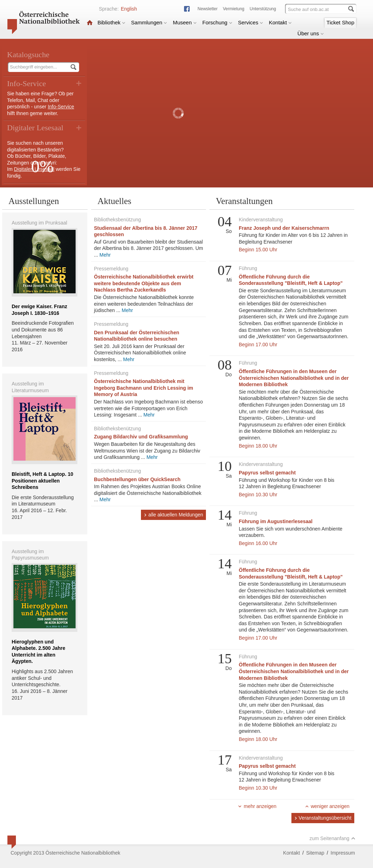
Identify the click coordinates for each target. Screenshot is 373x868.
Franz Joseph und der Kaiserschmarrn (284, 228)
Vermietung (234, 9)
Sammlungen (149, 22)
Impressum (343, 853)
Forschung (217, 22)
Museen (185, 22)
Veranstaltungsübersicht (323, 818)
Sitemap (315, 853)
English (129, 9)
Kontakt (280, 22)
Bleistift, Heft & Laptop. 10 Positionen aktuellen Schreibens (42, 481)
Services (251, 22)
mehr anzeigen (257, 806)
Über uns (311, 33)
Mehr (105, 255)
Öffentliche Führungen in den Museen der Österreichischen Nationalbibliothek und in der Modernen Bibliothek (294, 378)
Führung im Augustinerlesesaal (276, 521)
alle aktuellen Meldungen (173, 515)
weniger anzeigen (327, 806)
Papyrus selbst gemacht (267, 473)
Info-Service (61, 107)
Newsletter (208, 9)
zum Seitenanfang (332, 838)
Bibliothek (111, 22)
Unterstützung (263, 9)
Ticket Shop (340, 22)
